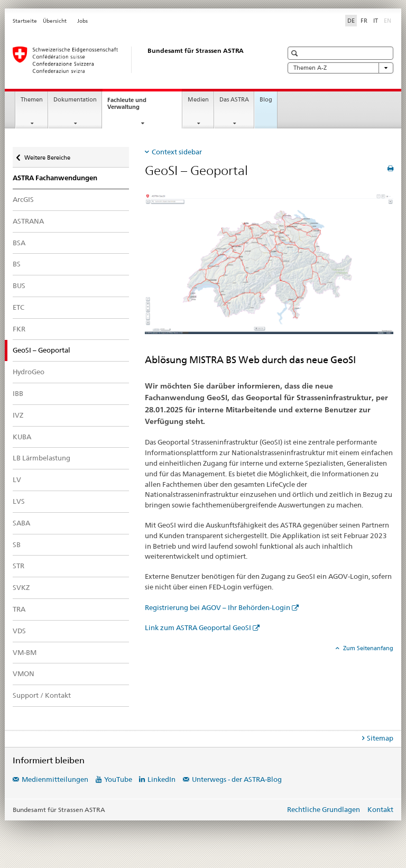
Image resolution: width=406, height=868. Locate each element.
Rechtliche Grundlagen (324, 809)
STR (19, 566)
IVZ (18, 415)
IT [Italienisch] (376, 21)
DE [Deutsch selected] (351, 21)
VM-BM (25, 652)
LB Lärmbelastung (41, 458)
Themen (32, 100)
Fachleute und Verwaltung (133, 106)
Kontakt (380, 809)
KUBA (22, 437)
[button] (296, 53)
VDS (19, 631)
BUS (19, 285)
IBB (18, 393)
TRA (19, 609)
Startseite (25, 21)
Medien (198, 100)
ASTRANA (28, 221)
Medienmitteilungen (55, 779)
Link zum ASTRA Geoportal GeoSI (198, 627)
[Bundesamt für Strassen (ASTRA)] (137, 60)
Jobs (82, 21)
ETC (19, 307)
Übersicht (55, 21)
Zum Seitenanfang (367, 648)
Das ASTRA (234, 100)
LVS (19, 501)
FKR (19, 329)
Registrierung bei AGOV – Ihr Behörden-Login (218, 607)
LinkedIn (162, 779)
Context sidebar (177, 152)
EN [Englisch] (389, 20)
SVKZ (21, 587)
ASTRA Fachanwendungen (55, 178)
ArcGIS (23, 199)
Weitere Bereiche (47, 155)
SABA (21, 523)
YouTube (118, 779)
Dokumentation (75, 100)
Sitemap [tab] (380, 738)
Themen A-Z (340, 68)
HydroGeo (29, 372)
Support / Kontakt (42, 695)
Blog (266, 100)
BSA (19, 243)
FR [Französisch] (364, 21)
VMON (24, 673)
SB (17, 544)
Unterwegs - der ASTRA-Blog (237, 779)
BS (17, 264)
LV (17, 479)
